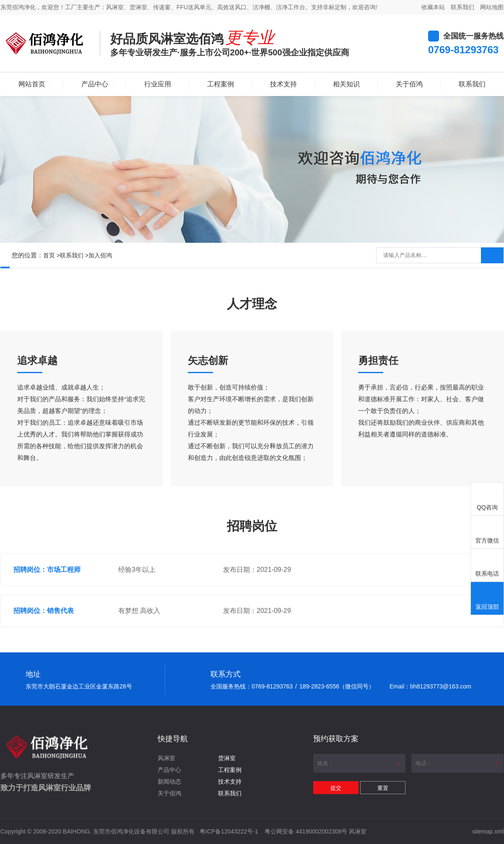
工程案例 (221, 84)
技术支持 (283, 84)
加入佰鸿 (100, 255)
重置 (383, 788)
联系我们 (462, 7)
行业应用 (158, 84)
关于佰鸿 (409, 84)
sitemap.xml (488, 831)
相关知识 (346, 84)
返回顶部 (487, 599)
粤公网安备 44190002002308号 (306, 831)
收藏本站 (433, 7)
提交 (336, 788)
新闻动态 (169, 782)
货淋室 (227, 758)
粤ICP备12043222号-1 (229, 831)
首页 (49, 255)
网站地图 (492, 7)
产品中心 (95, 84)
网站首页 (32, 84)
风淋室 (166, 758)
